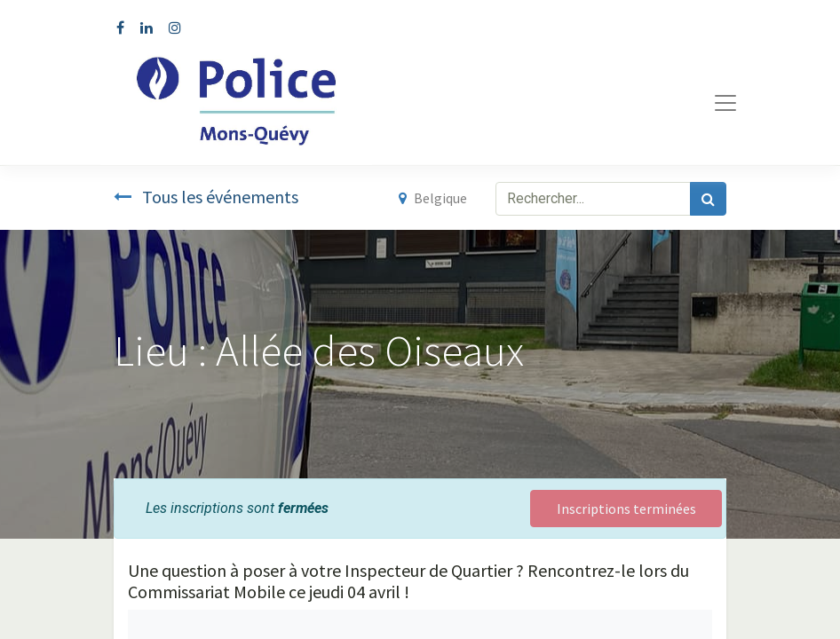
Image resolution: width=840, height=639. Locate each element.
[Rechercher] (708, 199)
